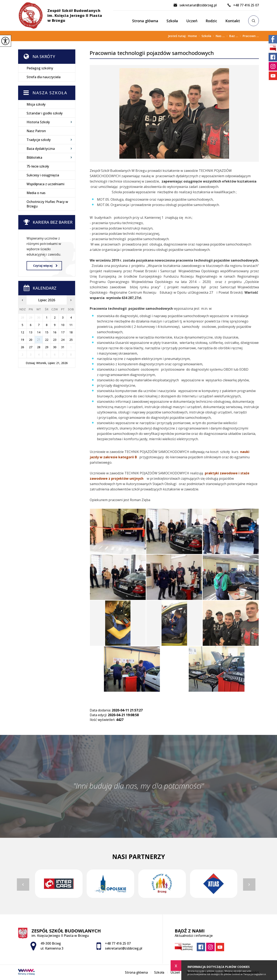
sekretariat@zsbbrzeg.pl (195, 5)
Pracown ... (248, 36)
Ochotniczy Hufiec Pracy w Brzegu (47, 204)
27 (31, 347)
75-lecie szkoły (38, 166)
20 (31, 340)
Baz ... (231, 36)
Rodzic (211, 21)
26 (22, 347)
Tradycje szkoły (39, 140)
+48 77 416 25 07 (243, 5)
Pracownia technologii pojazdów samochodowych (152, 53)
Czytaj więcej (45, 266)
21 (39, 340)
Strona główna (145, 21)
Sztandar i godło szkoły (45, 113)
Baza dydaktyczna (41, 149)
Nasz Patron (36, 131)
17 (63, 332)
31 (63, 347)
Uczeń (192, 21)
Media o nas (36, 193)
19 (22, 340)
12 (22, 332)
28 (39, 347)
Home (192, 36)
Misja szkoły (36, 104)
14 (39, 332)
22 (47, 340)
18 (71, 332)
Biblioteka (34, 157)
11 (71, 325)
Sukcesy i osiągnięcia (43, 175)
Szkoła (172, 21)
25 (71, 340)
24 (63, 340)
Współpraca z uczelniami (45, 184)
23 (55, 340)
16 (55, 332)
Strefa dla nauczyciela (44, 77)
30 (55, 347)
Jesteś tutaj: (178, 36)
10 (63, 325)
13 (31, 332)
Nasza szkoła (50, 93)
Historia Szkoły (38, 122)
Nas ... (218, 36)
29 (47, 347)
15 (47, 332)
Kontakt (233, 21)
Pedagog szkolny (40, 68)
